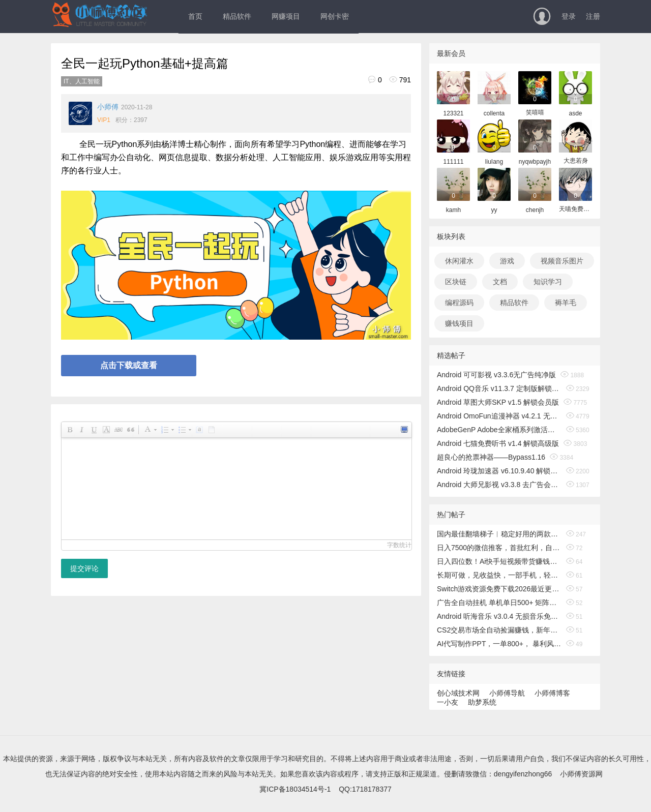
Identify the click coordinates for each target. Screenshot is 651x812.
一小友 (448, 702)
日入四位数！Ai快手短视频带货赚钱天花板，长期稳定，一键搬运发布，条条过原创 (499, 561)
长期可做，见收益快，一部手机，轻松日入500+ (499, 575)
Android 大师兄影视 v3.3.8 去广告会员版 (499, 485)
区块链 (456, 282)
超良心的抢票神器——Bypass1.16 (491, 457)
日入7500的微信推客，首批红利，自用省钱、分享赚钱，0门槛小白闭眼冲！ (499, 548)
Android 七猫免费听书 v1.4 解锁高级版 (498, 443)
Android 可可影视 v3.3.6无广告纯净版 (496, 375)
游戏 (507, 261)
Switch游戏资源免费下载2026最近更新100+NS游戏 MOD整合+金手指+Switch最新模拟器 (499, 589)
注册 (593, 16)
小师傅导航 (507, 693)
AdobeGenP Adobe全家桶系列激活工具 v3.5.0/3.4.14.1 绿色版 (499, 430)
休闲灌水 (459, 261)
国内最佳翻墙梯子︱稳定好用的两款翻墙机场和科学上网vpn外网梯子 (499, 534)
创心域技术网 (458, 693)
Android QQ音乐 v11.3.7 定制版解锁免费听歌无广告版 (499, 388)
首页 (195, 16)
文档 (500, 282)
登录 (569, 16)
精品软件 (237, 16)
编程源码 (459, 303)
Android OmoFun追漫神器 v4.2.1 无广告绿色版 (499, 416)
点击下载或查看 (129, 365)
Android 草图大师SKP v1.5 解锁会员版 (498, 402)
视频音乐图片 (562, 261)
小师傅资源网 (581, 774)
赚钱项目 (459, 323)
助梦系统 (482, 702)
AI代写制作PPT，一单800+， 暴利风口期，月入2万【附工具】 (499, 644)
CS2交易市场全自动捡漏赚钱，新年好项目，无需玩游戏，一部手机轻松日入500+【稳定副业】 (499, 630)
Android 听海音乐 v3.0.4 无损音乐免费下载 (499, 616)
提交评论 (84, 568)
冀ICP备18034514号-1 (295, 789)
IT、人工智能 (82, 81)
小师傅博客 (552, 693)
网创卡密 (335, 16)
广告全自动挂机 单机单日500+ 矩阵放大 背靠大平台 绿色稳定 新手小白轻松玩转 (499, 603)
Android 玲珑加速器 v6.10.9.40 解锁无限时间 (499, 471)
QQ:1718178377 (365, 789)
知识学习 (548, 282)
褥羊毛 (566, 303)
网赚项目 (286, 16)
